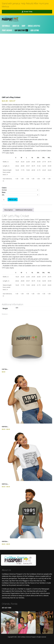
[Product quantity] (5, 200)
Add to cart (13, 199)
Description (9, 210)
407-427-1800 (7, 608)
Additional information (24, 210)
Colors (4, 188)
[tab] (9, 210)
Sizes (4, 192)
